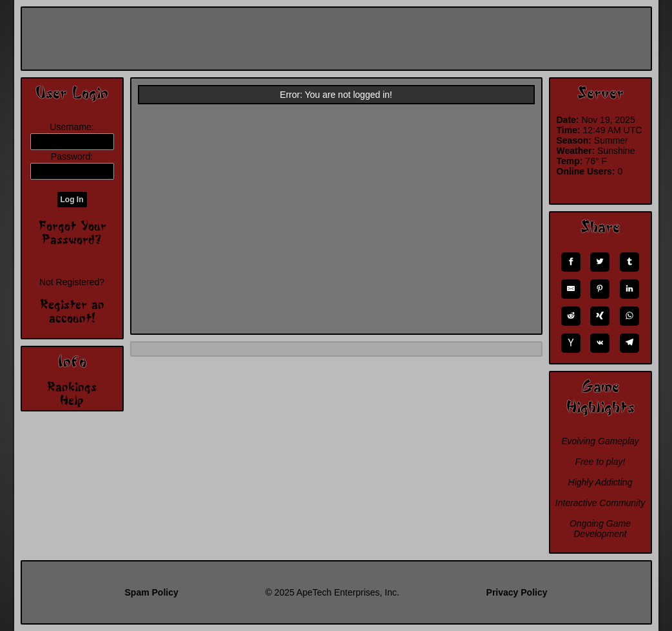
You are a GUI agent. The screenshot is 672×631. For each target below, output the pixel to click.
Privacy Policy (517, 592)
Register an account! (72, 311)
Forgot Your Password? (72, 232)
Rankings (72, 386)
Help (72, 400)
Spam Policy (152, 592)
